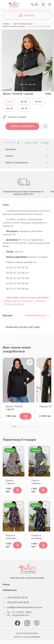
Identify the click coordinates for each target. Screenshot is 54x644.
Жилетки (40, 301)
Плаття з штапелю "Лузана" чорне (36, 537)
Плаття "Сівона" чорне (36, 482)
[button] (14, 427)
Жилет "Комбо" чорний (14, 408)
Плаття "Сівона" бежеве (10, 482)
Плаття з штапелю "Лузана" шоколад (11, 537)
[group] (27, 66)
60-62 (38, 102)
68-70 (24, 108)
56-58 (24, 102)
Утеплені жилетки (14, 304)
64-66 (10, 108)
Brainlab (36, 637)
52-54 (10, 102)
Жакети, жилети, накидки (18, 301)
